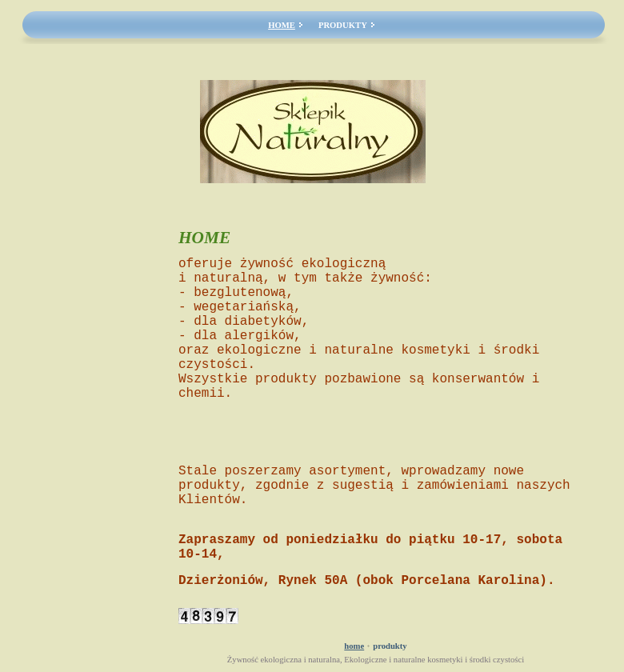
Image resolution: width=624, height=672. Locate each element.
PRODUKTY (343, 25)
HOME (282, 25)
